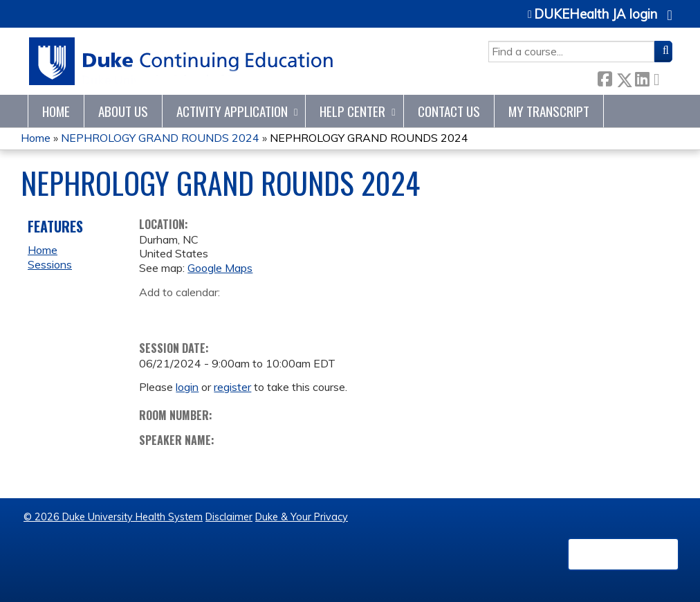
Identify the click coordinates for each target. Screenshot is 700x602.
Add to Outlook (249, 313)
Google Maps (220, 268)
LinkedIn (642, 77)
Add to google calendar (153, 313)
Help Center (352, 111)
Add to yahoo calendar (184, 313)
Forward (661, 77)
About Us (123, 111)
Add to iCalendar (215, 313)
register (232, 387)
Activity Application (232, 111)
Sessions (50, 264)
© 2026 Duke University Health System (113, 517)
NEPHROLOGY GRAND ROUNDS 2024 (160, 138)
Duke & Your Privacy (302, 517)
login (187, 387)
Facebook (605, 77)
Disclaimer (229, 517)
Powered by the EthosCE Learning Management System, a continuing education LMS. (623, 554)
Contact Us (449, 111)
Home (56, 111)
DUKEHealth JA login (596, 15)
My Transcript (549, 111)
